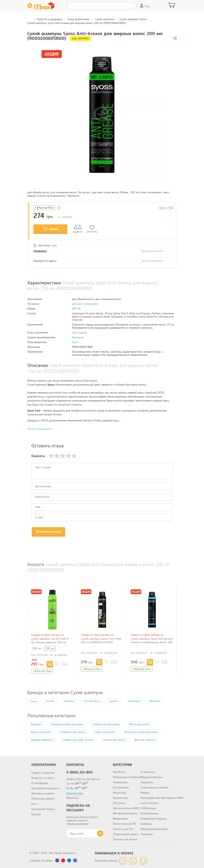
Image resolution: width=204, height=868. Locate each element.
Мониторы (120, 793)
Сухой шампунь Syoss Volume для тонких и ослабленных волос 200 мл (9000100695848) (152, 642)
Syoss (75, 342)
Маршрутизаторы (152, 777)
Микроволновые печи (154, 829)
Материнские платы (125, 813)
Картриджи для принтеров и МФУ (162, 798)
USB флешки (148, 808)
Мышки (145, 793)
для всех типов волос (85, 304)
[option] (56, 630)
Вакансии (72, 798)
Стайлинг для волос (73, 732)
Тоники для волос (114, 740)
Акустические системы (154, 787)
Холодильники (150, 813)
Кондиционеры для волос (68, 724)
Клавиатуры (148, 772)
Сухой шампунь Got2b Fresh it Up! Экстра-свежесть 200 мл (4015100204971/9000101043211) (53, 642)
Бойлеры (146, 824)
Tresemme (134, 701)
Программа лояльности (46, 788)
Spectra (114, 701)
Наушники (147, 782)
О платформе (40, 783)
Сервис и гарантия (43, 773)
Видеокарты (121, 819)
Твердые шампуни (42, 740)
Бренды (36, 814)
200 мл (76, 309)
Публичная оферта (43, 799)
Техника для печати (125, 839)
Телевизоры (120, 782)
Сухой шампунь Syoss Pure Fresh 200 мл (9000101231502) (101, 640)
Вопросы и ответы (43, 778)
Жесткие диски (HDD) (126, 808)
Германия (78, 337)
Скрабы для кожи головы (78, 740)
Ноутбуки (119, 772)
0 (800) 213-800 (79, 772)
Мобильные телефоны (127, 777)
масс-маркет (80, 332)
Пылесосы (147, 834)
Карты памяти (149, 803)
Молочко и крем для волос (141, 732)
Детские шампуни (145, 740)
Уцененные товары (43, 809)
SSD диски (119, 803)
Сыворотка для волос (106, 724)
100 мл (37, 648)
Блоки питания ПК (124, 824)
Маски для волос (41, 732)
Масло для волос (140, 724)
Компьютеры (121, 787)
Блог (34, 804)
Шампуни (36, 724)
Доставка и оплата (43, 793)
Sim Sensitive (92, 701)
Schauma (69, 701)
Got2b (50, 701)
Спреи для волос (105, 732)
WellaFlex (155, 701)
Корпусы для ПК (123, 829)
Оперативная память (126, 834)
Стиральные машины (153, 819)
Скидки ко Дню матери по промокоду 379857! (47, 637)
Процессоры (121, 798)
